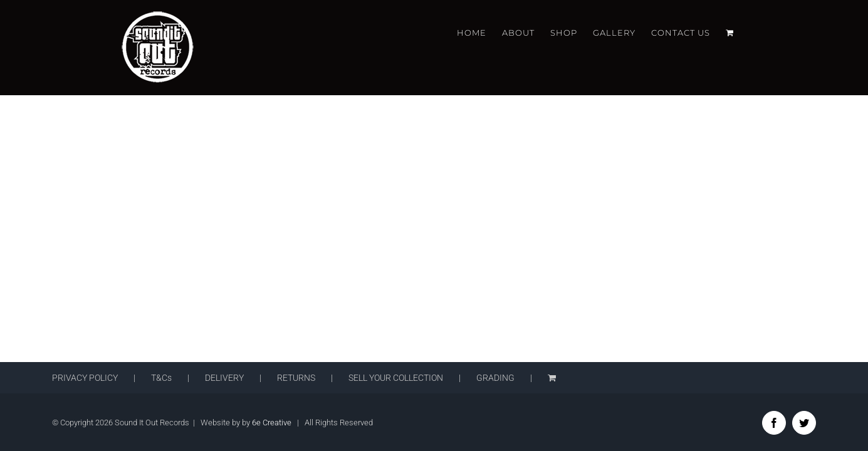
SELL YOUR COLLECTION (396, 378)
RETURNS (296, 378)
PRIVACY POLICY (85, 378)
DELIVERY (224, 378)
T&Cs (161, 378)
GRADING (495, 378)
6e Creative (272, 422)
